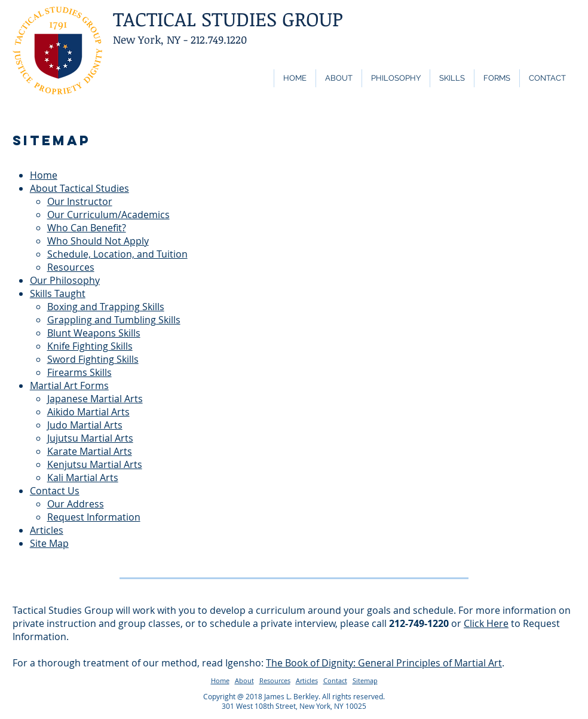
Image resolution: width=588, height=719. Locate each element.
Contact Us (55, 491)
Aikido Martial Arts (88, 412)
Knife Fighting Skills (90, 346)
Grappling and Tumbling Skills (114, 320)
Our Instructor (80, 201)
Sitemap (365, 680)
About (244, 680)
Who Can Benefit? (87, 228)
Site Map (49, 543)
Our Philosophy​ (65, 280)
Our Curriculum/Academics (108, 215)
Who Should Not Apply (98, 241)
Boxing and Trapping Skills (106, 307)
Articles (307, 680)
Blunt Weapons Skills (94, 333)
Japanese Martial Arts (95, 399)
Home (44, 175)
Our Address (76, 504)
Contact (335, 680)
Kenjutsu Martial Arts (95, 464)
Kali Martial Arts (83, 478)
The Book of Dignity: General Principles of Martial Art (384, 663)
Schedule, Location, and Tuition (117, 254)
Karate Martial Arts (90, 451)
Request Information (94, 517)
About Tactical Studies (79, 188)
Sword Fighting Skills (93, 359)
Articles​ (47, 530)
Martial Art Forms (69, 385)
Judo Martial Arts (85, 425)
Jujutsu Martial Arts (90, 438)
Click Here (486, 623)
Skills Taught (58, 293)
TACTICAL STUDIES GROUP (228, 19)
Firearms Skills (79, 372)
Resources (71, 267)
